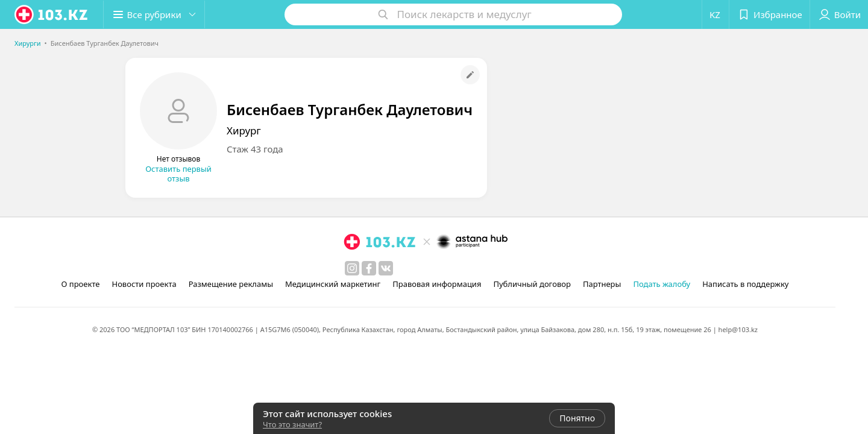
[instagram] (352, 268)
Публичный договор (532, 284)
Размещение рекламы (231, 284)
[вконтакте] (386, 268)
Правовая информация (437, 284)
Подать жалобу (662, 284)
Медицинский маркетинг (333, 284)
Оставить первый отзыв (178, 174)
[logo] (52, 14)
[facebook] (369, 268)
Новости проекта (144, 284)
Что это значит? (292, 424)
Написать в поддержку (745, 284)
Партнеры (602, 284)
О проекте (81, 284)
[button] (156, 14)
